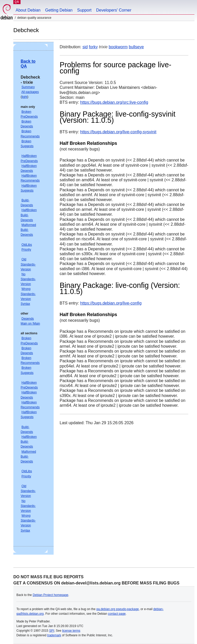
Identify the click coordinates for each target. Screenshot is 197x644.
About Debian (28, 10)
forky (93, 47)
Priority (26, 250)
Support (84, 10)
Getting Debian (59, 10)
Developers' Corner (114, 10)
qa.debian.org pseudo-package (118, 609)
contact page (117, 614)
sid (85, 47)
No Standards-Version (28, 279)
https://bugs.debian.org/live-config (111, 303)
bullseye (136, 47)
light (24, 97)
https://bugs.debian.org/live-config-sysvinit (118, 132)
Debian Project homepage (50, 595)
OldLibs (27, 245)
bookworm (118, 47)
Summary (28, 87)
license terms (71, 631)
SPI (52, 631)
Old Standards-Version (28, 264)
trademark (54, 635)
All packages (30, 92)
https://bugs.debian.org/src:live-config (114, 102)
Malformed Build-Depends (28, 230)
